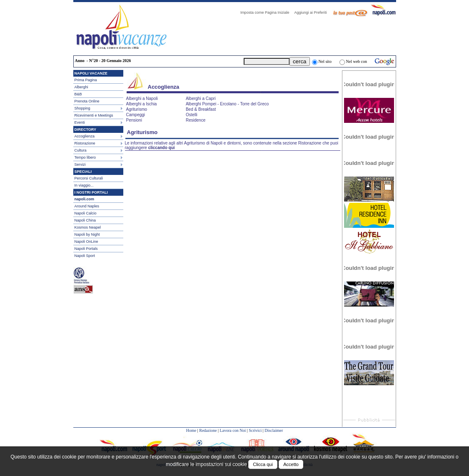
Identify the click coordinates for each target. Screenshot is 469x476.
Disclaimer (274, 430)
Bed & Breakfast (201, 109)
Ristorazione (85, 143)
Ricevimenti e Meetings (94, 115)
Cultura (81, 150)
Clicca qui (263, 464)
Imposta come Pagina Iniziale (267, 12)
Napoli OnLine (86, 242)
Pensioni (134, 120)
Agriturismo (137, 109)
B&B (78, 94)
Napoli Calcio (86, 213)
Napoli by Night (87, 234)
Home (191, 430)
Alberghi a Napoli (142, 98)
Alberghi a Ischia (142, 104)
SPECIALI (83, 172)
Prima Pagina (86, 80)
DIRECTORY (86, 130)
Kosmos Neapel (88, 227)
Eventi (80, 122)
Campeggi (136, 115)
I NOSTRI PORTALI (91, 192)
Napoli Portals (86, 249)
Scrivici (255, 430)
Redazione (208, 430)
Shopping (82, 108)
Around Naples (87, 206)
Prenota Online (87, 101)
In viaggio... (84, 185)
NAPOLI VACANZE (91, 73)
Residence (196, 120)
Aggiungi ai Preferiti (312, 12)
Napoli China (85, 220)
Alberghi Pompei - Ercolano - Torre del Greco (227, 104)
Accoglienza (85, 136)
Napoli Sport (85, 256)
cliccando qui (162, 148)
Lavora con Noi (233, 430)
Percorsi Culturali (89, 178)
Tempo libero (85, 157)
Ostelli (192, 115)
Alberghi (81, 87)
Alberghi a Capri (201, 98)
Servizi (80, 164)
